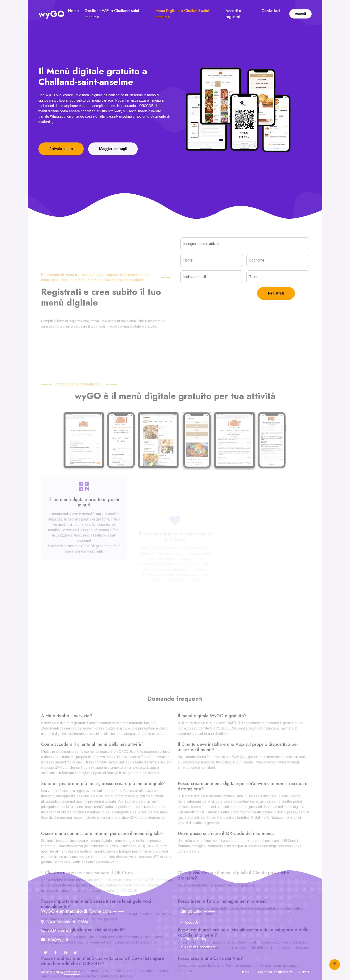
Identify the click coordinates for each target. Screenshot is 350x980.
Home (73, 11)
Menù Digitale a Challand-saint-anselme (183, 14)
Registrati (276, 293)
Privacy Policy (196, 939)
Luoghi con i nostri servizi (274, 972)
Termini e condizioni (200, 947)
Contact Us (193, 931)
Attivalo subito (61, 149)
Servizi (304, 972)
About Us (192, 922)
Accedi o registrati (233, 14)
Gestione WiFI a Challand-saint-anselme (112, 14)
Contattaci (271, 11)
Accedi (300, 14)
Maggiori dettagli (113, 149)
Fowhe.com (72, 972)
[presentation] (214, 296)
